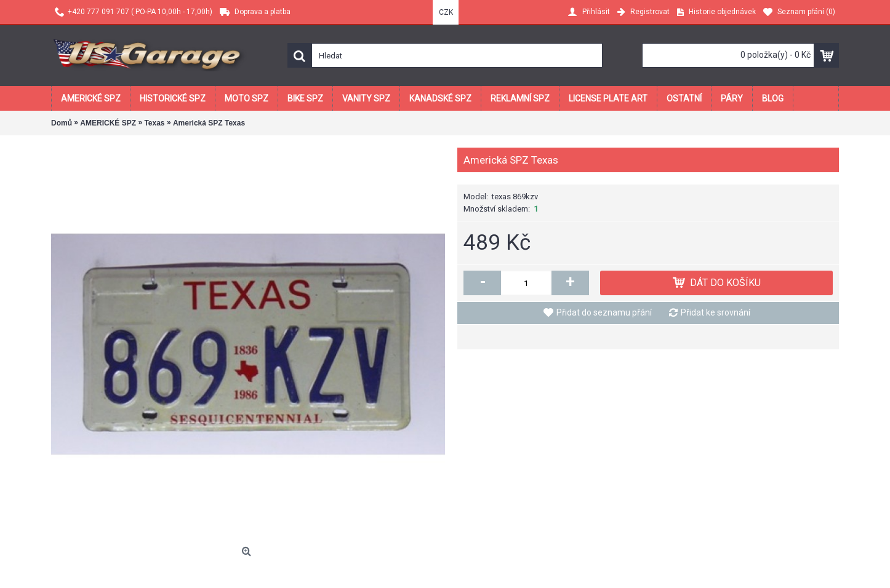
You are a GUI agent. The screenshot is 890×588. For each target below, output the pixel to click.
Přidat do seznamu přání (604, 312)
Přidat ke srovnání (716, 312)
